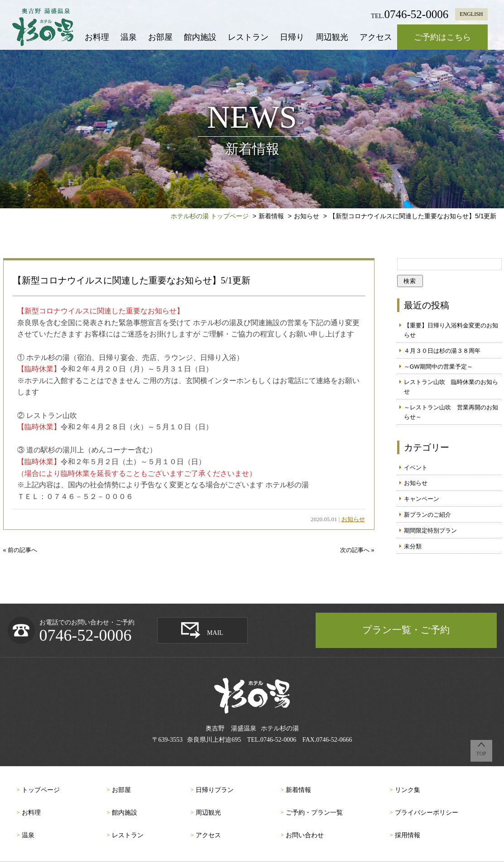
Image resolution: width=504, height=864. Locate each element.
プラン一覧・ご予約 (406, 630)
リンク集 (408, 790)
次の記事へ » (357, 550)
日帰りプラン (215, 790)
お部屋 (160, 37)
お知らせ (353, 519)
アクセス (376, 37)
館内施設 (200, 37)
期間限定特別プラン (430, 530)
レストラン (248, 37)
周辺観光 (332, 37)
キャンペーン (422, 499)
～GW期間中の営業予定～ (438, 367)
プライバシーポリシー (427, 813)
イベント (416, 468)
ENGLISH (471, 14)
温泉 (129, 37)
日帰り (292, 37)
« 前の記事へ (20, 550)
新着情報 (298, 790)
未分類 (413, 546)
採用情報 (408, 835)
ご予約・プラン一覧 (314, 813)
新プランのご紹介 (427, 515)
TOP (481, 754)
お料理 (97, 37)
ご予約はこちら (442, 37)
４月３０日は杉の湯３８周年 (442, 351)
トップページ (41, 790)
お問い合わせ (305, 835)
